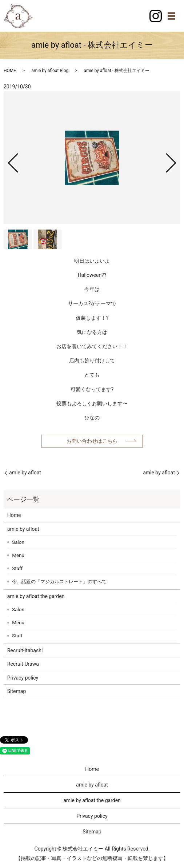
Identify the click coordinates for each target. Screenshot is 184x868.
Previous (7, 160)
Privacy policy (23, 678)
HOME (10, 71)
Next (177, 160)
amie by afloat (25, 473)
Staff (17, 568)
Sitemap (17, 691)
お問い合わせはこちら (92, 441)
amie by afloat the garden (36, 596)
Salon (18, 542)
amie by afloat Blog (50, 71)
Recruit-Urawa (23, 664)
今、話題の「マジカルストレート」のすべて (59, 582)
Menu (18, 555)
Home (14, 515)
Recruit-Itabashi (25, 650)
